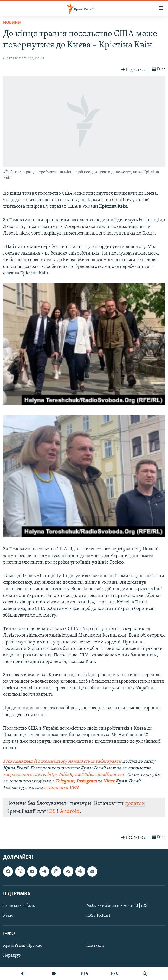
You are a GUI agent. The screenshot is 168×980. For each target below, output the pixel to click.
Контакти (95, 946)
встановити (61, 788)
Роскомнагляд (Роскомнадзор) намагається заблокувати (62, 762)
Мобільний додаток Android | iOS (117, 906)
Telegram (65, 781)
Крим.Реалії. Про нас (22, 946)
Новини (12, 23)
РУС (115, 973)
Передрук (12, 956)
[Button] (133, 70)
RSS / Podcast (98, 916)
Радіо (8, 916)
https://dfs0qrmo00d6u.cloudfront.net (86, 775)
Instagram (87, 781)
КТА (85, 973)
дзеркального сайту (24, 775)
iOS (51, 812)
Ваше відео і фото (19, 906)
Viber (109, 781)
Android (70, 812)
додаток (135, 803)
